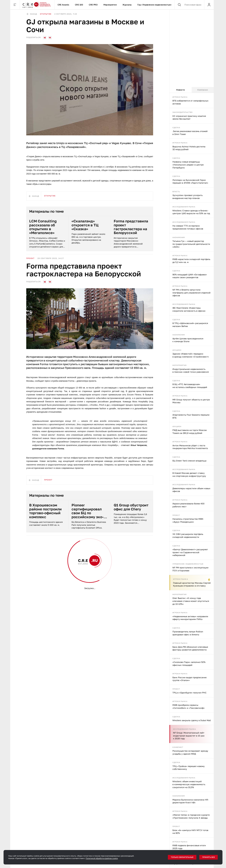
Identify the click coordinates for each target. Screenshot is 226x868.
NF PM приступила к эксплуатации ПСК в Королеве (190, 569)
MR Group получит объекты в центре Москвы (191, 401)
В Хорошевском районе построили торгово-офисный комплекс (45, 511)
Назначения (179, 237)
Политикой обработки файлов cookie (102, 858)
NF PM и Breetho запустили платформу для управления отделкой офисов (191, 293)
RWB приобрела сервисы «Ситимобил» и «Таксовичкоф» (189, 706)
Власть (176, 191)
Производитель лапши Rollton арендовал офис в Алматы (188, 633)
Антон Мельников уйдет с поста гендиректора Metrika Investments (190, 447)
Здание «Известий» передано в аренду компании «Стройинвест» (191, 355)
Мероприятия (110, 5)
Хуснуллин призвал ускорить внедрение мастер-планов (187, 197)
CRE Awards (63, 5)
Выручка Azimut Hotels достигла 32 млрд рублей (189, 148)
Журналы (127, 5)
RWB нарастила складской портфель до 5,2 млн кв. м (191, 261)
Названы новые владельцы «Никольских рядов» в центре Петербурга (188, 165)
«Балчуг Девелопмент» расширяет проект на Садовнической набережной (190, 552)
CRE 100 (79, 5)
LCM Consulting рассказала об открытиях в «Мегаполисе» (43, 227)
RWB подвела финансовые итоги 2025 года (189, 847)
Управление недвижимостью (188, 564)
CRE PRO (93, 5)
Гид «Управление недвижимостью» (154, 5)
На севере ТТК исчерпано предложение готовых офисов (188, 227)
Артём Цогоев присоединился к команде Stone (188, 340)
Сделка (176, 127)
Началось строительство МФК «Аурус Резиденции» (188, 520)
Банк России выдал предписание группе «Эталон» (189, 679)
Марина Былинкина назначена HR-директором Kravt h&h (191, 801)
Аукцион (177, 350)
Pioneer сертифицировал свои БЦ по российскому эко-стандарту (88, 511)
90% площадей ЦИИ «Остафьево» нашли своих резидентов (190, 276)
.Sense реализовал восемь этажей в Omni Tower (190, 133)
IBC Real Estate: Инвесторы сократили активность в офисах (189, 309)
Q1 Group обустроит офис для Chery (131, 507)
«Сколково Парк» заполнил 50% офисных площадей (189, 664)
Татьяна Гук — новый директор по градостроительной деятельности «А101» (191, 244)
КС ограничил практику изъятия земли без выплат (189, 117)
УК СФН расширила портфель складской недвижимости (188, 536)
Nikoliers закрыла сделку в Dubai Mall (192, 720)
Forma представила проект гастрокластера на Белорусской (131, 227)
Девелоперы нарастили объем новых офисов (191, 490)
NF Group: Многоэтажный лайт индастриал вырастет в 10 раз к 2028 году (189, 736)
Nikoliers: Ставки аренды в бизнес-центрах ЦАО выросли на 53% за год (191, 212)
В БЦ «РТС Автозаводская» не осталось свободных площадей (190, 386)
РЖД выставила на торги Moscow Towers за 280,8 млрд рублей (190, 432)
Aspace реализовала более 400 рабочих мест (188, 505)
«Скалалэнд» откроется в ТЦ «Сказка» (85, 225)
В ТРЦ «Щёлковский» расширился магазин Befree (190, 325)
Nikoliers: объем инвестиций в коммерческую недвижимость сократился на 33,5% (189, 784)
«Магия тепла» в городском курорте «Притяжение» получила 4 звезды (191, 816)
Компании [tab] (203, 90)
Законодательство (183, 112)
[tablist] (192, 90)
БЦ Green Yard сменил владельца (189, 461)
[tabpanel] (192, 480)
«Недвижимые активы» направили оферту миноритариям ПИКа (190, 618)
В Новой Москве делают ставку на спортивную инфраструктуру (189, 474)
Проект (176, 515)
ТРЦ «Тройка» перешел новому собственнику (189, 768)
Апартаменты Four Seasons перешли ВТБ (191, 416)
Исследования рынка (184, 207)
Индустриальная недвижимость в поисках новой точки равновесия (191, 371)
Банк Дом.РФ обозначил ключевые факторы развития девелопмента (190, 648)
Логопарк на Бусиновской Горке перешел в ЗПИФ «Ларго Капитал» (190, 181)
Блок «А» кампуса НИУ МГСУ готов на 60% (190, 832)
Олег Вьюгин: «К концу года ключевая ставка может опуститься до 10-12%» (191, 601)
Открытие (46, 14)
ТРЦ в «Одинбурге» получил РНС (189, 693)
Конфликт (178, 747)
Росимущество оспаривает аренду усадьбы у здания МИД (190, 752)
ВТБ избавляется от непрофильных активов (190, 102)
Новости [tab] (180, 90)
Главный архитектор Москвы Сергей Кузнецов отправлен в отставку (192, 584)
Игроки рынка (180, 97)
